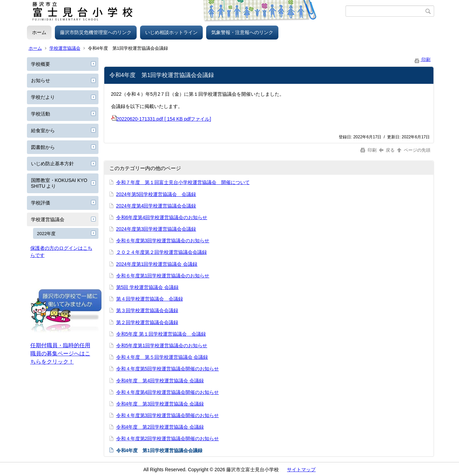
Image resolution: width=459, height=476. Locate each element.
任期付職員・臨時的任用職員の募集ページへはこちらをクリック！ (60, 354)
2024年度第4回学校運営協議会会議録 (156, 206)
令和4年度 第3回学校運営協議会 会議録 (160, 404)
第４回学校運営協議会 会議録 (150, 299)
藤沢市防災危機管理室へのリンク (96, 32)
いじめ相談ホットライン (171, 32)
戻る (387, 150)
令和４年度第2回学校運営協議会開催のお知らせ (168, 439)
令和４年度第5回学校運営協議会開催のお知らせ (168, 369)
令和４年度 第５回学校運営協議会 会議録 (162, 357)
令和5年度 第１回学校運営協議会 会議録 (161, 334)
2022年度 (47, 234)
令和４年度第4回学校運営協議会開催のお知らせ (168, 392)
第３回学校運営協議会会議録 (147, 310)
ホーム (39, 32)
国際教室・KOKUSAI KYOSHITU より (59, 183)
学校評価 (41, 203)
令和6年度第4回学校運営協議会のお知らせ (162, 217)
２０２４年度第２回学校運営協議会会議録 (162, 252)
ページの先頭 (413, 150)
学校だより (43, 97)
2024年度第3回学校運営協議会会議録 (156, 229)
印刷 (422, 59)
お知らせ (41, 80)
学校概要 (41, 64)
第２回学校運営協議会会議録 (147, 322)
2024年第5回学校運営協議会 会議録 (156, 194)
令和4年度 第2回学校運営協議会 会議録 (160, 427)
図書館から (43, 147)
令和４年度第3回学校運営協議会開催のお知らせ (168, 415)
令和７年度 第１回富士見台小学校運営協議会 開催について (183, 182)
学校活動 (41, 114)
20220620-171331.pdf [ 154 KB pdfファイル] (161, 119)
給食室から (43, 130)
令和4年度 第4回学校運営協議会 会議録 (160, 381)
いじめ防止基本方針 (52, 164)
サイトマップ (301, 470)
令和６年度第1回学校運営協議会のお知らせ (163, 276)
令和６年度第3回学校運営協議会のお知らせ (163, 241)
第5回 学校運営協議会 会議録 (148, 287)
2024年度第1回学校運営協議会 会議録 (157, 264)
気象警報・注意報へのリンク (242, 32)
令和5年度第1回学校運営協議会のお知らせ (162, 346)
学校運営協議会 (65, 48)
